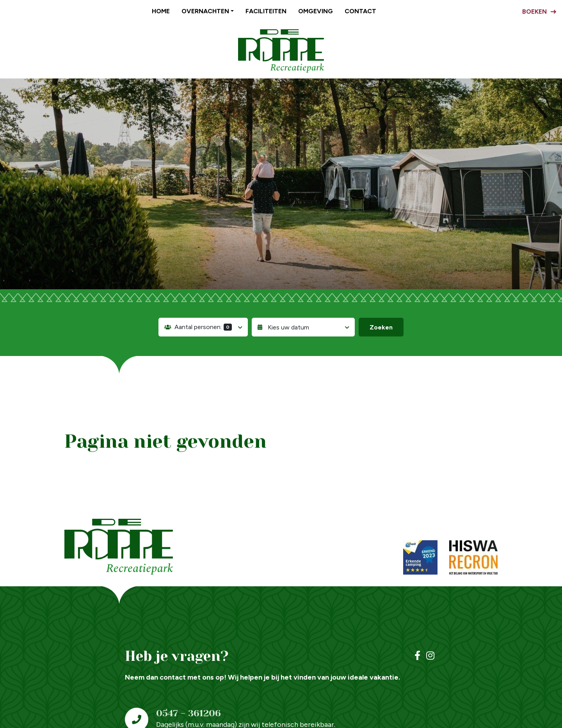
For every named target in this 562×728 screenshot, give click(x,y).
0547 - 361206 (189, 713)
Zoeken (381, 327)
